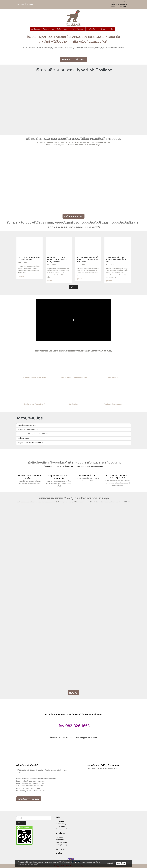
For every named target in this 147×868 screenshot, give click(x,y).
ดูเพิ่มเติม (21, 276)
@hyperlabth (121, 2)
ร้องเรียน (59, 853)
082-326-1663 (122, 4)
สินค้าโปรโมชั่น (60, 826)
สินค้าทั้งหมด (60, 821)
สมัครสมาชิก (31, 4)
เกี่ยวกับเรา (59, 837)
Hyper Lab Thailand (33, 788)
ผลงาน (66, 29)
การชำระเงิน (91, 29)
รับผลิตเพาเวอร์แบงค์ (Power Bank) (34, 377)
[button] (116, 29)
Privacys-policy (61, 845)
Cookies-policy (61, 842)
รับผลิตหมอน (36, 29)
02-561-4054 (122, 7)
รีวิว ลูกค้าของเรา (78, 29)
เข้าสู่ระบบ (20, 4)
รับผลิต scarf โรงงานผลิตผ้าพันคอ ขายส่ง (74, 377)
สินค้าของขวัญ (61, 824)
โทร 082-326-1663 (73, 726)
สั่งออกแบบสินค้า (61, 829)
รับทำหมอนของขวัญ (73, 216)
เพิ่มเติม (111, 29)
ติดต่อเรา (102, 29)
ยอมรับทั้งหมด (121, 863)
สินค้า (59, 29)
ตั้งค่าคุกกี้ (110, 863)
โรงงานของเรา (49, 29)
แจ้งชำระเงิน (60, 840)
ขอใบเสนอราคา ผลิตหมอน (73, 59)
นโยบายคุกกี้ (34, 864)
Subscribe (21, 823)
